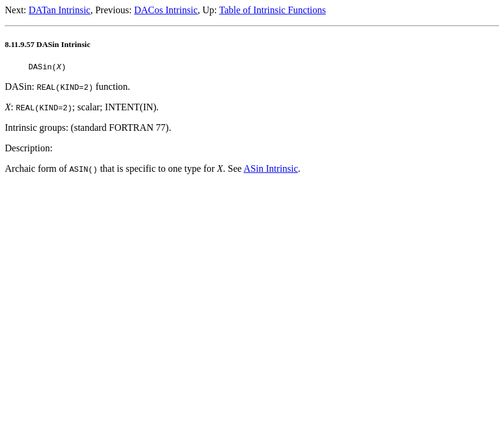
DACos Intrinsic (165, 10)
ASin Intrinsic (271, 170)
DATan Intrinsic (60, 10)
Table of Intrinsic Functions (272, 10)
